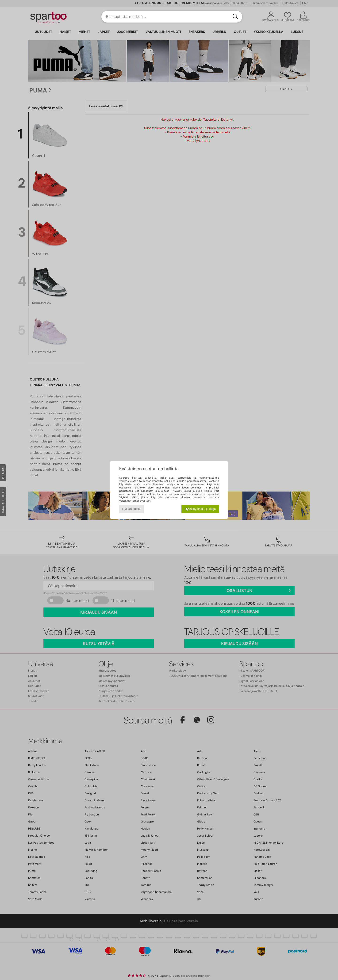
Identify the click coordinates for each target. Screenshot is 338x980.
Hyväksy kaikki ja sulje (200, 509)
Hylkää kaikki (131, 509)
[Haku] (235, 17)
